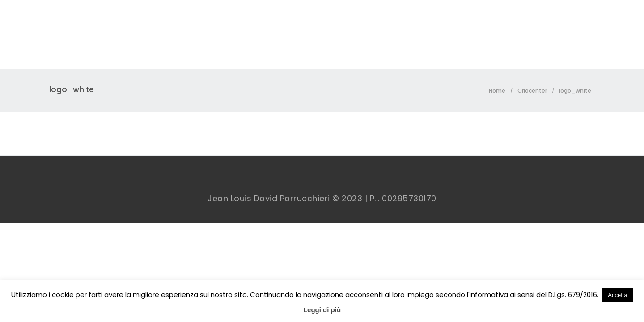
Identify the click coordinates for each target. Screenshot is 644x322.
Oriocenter (532, 91)
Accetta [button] (617, 295)
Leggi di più (322, 310)
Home (497, 91)
